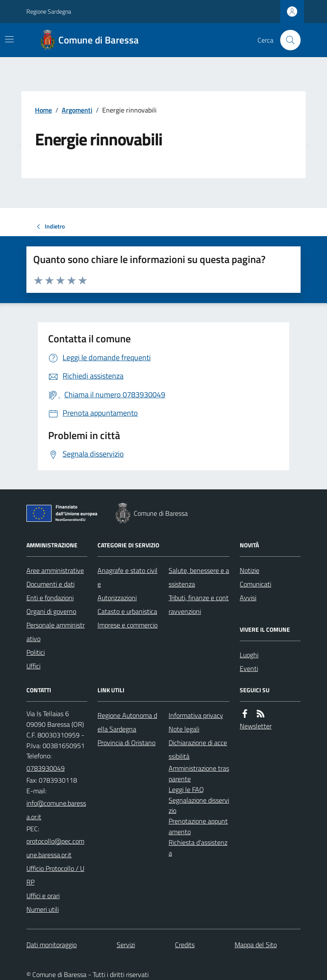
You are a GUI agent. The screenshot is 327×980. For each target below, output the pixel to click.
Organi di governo (51, 611)
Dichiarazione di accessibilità (198, 749)
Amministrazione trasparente (199, 773)
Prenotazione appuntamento (198, 826)
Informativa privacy (196, 715)
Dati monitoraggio (52, 945)
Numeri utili (43, 909)
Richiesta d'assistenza (198, 848)
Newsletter (256, 726)
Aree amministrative (55, 570)
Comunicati (255, 584)
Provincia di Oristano (126, 743)
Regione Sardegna (49, 11)
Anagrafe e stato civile (128, 577)
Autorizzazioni (117, 598)
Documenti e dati (50, 584)
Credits (185, 945)
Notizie (250, 570)
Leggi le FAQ (186, 789)
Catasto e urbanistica (127, 611)
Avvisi (248, 598)
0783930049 (46, 768)
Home (43, 110)
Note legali (184, 729)
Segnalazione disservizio (199, 805)
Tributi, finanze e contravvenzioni (199, 604)
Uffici (33, 666)
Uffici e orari (43, 896)
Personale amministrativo (56, 632)
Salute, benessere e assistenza (199, 577)
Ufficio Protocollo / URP (55, 875)
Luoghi (249, 655)
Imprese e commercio (128, 625)
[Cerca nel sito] (287, 40)
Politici (36, 652)
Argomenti (77, 110)
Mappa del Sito (256, 945)
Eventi (249, 668)
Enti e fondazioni (50, 598)
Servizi (126, 945)
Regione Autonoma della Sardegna (127, 722)
